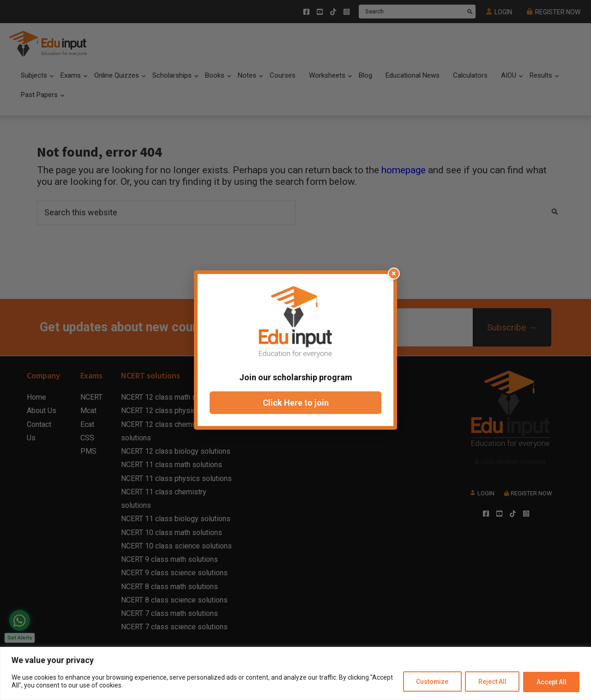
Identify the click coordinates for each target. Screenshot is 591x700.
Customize (431, 682)
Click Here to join (296, 403)
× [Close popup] (394, 273)
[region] (295, 673)
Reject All (491, 682)
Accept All (551, 682)
